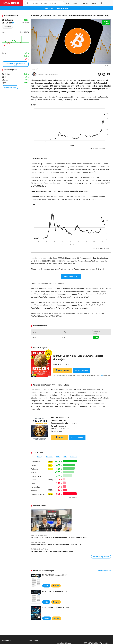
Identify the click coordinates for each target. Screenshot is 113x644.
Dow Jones (49, 457)
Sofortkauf (62, 370)
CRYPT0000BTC (8, 23)
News (50, 462)
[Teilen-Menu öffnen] (99, 74)
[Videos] (94, 3)
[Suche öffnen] (27, 3)
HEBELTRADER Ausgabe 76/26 (55, 591)
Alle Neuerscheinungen (104, 570)
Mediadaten (7, 641)
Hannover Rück (36, 487)
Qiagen (33, 483)
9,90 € (46, 586)
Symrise (34, 480)
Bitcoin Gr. (101, 248)
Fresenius (34, 491)
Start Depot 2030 (71, 277)
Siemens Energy (36, 476)
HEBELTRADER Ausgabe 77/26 (54, 575)
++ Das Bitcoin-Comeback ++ (57, 8)
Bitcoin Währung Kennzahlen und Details (15, 64)
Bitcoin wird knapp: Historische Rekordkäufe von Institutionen (57, 544)
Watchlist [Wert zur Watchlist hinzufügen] (8, 27)
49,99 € (47, 618)
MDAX (58, 457)
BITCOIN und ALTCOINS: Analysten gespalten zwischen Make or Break (59, 537)
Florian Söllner (54, 74)
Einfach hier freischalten (41, 269)
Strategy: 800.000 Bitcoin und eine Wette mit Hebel (52, 551)
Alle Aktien (34, 641)
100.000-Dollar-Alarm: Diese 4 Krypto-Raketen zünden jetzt (78, 357)
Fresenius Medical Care (38, 494)
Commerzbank (36, 462)
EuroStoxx (73, 457)
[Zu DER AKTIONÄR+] (85, 3)
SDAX (65, 457)
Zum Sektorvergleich (10, 87)
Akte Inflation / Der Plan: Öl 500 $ (56, 607)
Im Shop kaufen (82, 370)
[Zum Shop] (68, 3)
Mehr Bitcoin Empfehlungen (101, 557)
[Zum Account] (75, 3)
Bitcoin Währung (7, 20)
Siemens (34, 472)
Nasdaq (40, 457)
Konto (101, 376)
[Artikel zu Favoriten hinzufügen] (108, 74)
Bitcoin (35, 69)
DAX (32, 457)
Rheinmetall (35, 469)
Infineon (34, 465)
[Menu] (108, 3)
